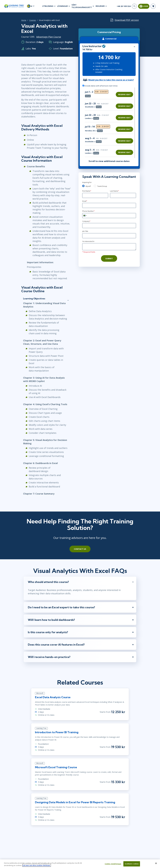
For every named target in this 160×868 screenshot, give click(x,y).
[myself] (83, 186)
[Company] (109, 226)
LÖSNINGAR (62, 6)
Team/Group (102, 186)
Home (24, 20)
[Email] (109, 205)
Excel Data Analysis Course (53, 697)
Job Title (85, 231)
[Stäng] (156, 865)
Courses (33, 20)
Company (86, 221)
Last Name (114, 191)
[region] (110, 123)
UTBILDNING (48, 6)
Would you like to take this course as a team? (111, 80)
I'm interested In (88, 241)
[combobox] (85, 216)
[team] (95, 186)
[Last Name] (123, 195)
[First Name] (95, 195)
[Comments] (109, 247)
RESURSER (100, 6)
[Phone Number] (109, 216)
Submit (109, 258)
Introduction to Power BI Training (57, 732)
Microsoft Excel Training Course (56, 767)
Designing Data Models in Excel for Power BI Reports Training (75, 802)
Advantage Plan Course (49, 37)
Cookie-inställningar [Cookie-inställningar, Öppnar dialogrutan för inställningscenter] (113, 865)
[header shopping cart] (153, 6)
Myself (88, 186)
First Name (87, 191)
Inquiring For (87, 182)
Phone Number (88, 211)
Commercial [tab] (109, 39)
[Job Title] (109, 236)
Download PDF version (127, 20)
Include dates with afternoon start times (100, 86)
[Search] (134, 6)
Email (85, 201)
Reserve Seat (124, 94)
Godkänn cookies (132, 865)
